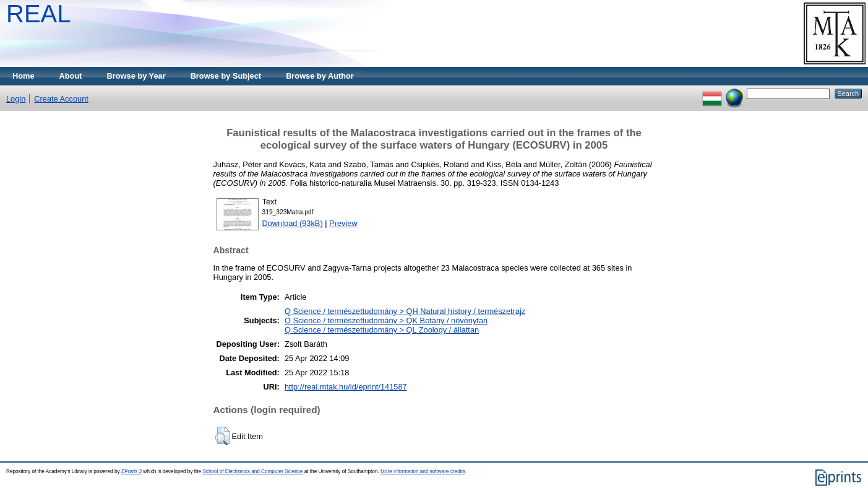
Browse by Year (136, 76)
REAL (39, 14)
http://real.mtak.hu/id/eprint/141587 (346, 387)
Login (16, 99)
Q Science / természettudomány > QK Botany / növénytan (386, 320)
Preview (343, 223)
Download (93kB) (293, 223)
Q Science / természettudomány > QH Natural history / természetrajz (405, 311)
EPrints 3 (131, 472)
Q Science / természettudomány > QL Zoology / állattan (382, 330)
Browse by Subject (226, 76)
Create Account (61, 99)
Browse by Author (320, 76)
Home (24, 76)
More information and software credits (423, 472)
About (71, 76)
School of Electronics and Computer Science (252, 472)
